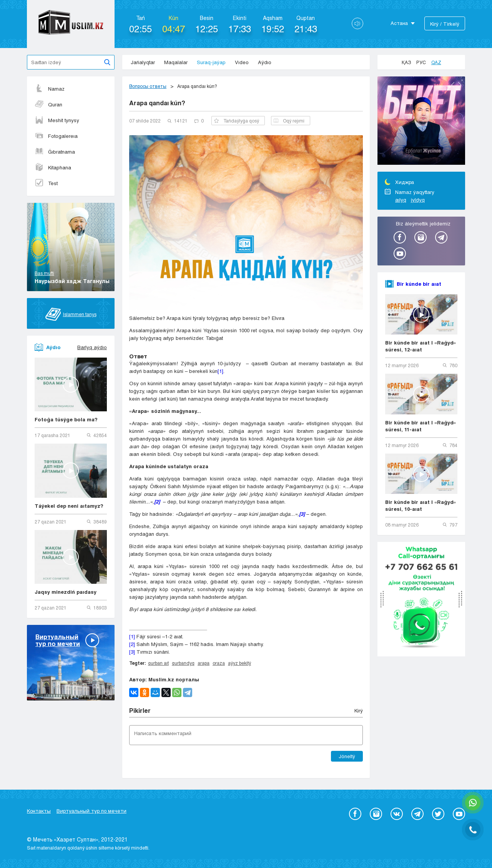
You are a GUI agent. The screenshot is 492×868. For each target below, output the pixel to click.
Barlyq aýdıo (92, 347)
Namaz (50, 89)
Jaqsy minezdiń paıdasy (66, 592)
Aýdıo (265, 62)
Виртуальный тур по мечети (91, 811)
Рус (421, 62)
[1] (220, 371)
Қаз (406, 62)
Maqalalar (176, 62)
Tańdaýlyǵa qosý (237, 121)
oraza (219, 663)
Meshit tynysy (57, 120)
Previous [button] (453, 85)
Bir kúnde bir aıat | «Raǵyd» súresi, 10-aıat (421, 505)
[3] (132, 652)
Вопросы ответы (148, 86)
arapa (204, 663)
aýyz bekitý (239, 663)
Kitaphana (53, 167)
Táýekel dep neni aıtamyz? (69, 506)
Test (46, 183)
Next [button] (460, 85)
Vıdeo (242, 62)
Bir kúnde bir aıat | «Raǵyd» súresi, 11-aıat (421, 426)
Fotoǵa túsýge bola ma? (66, 419)
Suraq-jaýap (211, 62)
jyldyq (418, 200)
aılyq (401, 200)
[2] (132, 644)
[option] (421, 122)
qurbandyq (183, 663)
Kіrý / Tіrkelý (445, 24)
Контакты (39, 811)
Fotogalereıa (56, 136)
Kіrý (359, 711)
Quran (48, 104)
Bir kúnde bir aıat (419, 284)
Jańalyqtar (143, 62)
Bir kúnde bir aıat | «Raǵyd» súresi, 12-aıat (421, 346)
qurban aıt (158, 663)
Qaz (436, 62)
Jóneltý (347, 756)
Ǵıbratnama (55, 152)
